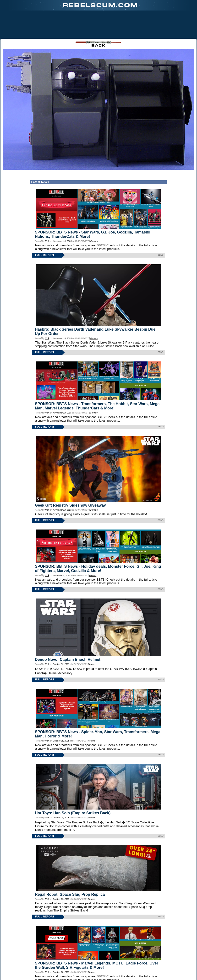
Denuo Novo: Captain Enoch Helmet (68, 635)
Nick (47, 217)
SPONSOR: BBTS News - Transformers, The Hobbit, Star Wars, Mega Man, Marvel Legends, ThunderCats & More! (97, 381)
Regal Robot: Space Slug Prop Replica (70, 870)
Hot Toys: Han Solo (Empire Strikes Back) (73, 789)
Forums (94, 217)
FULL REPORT (45, 230)
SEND (161, 230)
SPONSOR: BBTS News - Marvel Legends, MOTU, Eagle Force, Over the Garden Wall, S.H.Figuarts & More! (97, 941)
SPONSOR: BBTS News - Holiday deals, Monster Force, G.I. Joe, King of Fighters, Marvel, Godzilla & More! (98, 544)
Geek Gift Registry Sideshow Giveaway (70, 481)
